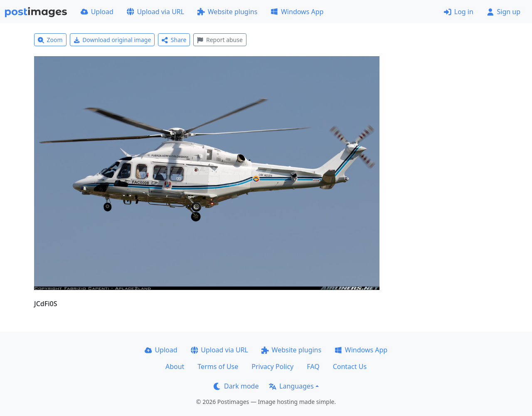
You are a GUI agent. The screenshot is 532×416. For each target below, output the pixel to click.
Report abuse (220, 40)
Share (174, 40)
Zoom (50, 40)
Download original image (112, 40)
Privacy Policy (272, 366)
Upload (97, 12)
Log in (459, 12)
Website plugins (227, 12)
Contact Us (350, 366)
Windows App (297, 12)
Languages (291, 386)
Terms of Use (218, 366)
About (175, 366)
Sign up (504, 12)
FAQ (313, 366)
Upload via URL (155, 12)
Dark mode (236, 386)
